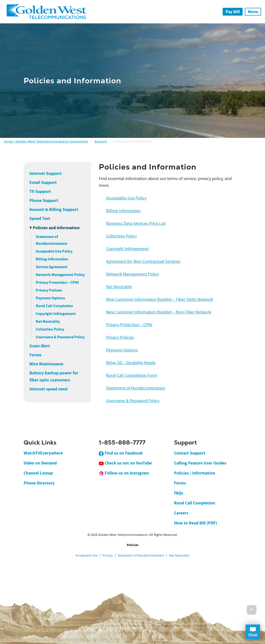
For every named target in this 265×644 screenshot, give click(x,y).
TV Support (40, 191)
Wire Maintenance (46, 364)
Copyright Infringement (56, 314)
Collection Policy (50, 329)
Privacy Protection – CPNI (57, 282)
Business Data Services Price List (136, 223)
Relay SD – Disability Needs (131, 363)
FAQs (179, 493)
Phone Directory (39, 483)
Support (101, 141)
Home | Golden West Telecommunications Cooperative (46, 141)
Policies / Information (195, 473)
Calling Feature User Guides (200, 463)
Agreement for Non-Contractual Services (143, 261)
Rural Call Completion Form (132, 375)
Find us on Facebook (121, 453)
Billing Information (52, 259)
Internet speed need (48, 389)
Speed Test (40, 218)
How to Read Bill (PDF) (196, 523)
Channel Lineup (38, 473)
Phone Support (44, 200)
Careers (181, 513)
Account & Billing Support (54, 209)
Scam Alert (40, 346)
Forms (35, 355)
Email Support (43, 182)
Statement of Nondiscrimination (136, 388)
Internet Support (46, 173)
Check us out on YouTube (125, 463)
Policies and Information (56, 228)
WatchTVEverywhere (43, 453)
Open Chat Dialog (253, 632)
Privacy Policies (49, 290)
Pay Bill (233, 12)
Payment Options (50, 298)
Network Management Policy (60, 275)
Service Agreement (52, 267)
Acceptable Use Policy (54, 251)
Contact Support (190, 453)
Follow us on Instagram (124, 473)
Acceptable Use (87, 555)
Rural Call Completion (54, 306)
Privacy (108, 555)
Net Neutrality (48, 321)
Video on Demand (40, 463)
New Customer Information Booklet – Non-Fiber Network (159, 312)
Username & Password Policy (60, 337)
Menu (253, 12)
